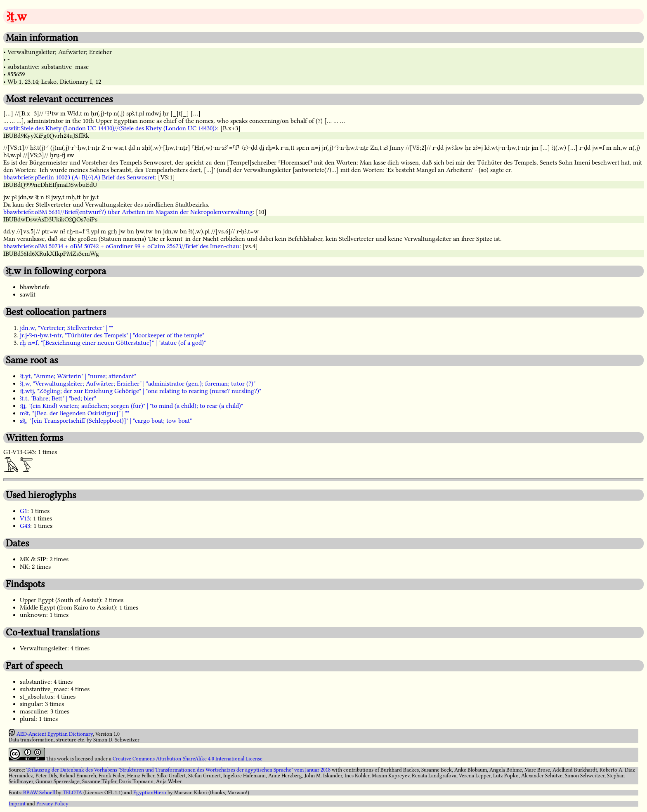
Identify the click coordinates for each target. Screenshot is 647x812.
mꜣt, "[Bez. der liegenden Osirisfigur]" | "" (74, 413)
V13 (25, 518)
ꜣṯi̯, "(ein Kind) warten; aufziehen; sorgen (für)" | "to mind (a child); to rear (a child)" (131, 406)
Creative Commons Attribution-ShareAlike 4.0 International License (188, 759)
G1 (24, 511)
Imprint (17, 804)
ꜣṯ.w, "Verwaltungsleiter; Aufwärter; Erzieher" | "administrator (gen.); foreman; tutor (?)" (138, 384)
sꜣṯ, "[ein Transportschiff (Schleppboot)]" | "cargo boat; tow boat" (106, 421)
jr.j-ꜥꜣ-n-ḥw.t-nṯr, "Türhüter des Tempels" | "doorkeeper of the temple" (112, 335)
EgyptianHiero (150, 793)
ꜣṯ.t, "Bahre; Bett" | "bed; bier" (58, 398)
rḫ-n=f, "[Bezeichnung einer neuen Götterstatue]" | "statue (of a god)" (113, 343)
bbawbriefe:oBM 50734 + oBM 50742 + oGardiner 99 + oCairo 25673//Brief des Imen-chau (121, 246)
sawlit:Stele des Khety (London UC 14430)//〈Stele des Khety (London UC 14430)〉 (110, 128)
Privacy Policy (52, 804)
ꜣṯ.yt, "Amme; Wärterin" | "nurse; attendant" (78, 376)
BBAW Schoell (39, 793)
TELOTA (72, 793)
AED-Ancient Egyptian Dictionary (55, 734)
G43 (25, 526)
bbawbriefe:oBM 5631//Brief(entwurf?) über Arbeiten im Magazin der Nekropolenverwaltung (128, 212)
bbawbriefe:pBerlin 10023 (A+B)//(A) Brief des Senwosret (79, 177)
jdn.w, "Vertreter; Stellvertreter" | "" (66, 328)
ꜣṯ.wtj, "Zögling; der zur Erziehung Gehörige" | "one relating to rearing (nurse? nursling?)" (140, 391)
